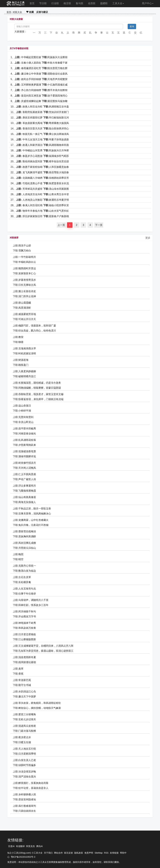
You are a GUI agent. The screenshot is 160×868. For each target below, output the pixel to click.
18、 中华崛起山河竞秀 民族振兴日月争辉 (40, 150)
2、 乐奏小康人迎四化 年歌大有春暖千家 (39, 63)
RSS (106, 853)
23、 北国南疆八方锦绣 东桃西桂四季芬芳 (40, 178)
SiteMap (99, 853)
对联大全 (17, 12)
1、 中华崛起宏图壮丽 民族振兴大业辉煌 (39, 57)
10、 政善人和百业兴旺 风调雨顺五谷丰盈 (40, 107)
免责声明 (89, 853)
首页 (32, 3)
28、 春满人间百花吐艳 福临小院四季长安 (40, 205)
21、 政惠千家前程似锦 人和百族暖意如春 (40, 167)
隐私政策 (79, 853)
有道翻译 (20, 846)
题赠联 (104, 3)
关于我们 (48, 853)
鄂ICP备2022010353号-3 (23, 857)
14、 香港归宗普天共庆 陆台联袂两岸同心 (40, 129)
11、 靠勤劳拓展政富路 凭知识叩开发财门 (40, 112)
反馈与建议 (42, 12)
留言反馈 (68, 853)
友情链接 (114, 853)
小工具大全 (37, 853)
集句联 (80, 3)
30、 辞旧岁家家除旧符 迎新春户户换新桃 (40, 216)
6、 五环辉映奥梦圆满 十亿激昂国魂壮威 (39, 85)
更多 (148, 238)
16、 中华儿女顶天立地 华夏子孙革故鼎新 (40, 139)
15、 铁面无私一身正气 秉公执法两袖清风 (40, 134)
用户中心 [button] (148, 3)
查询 (132, 26)
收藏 (30, 12)
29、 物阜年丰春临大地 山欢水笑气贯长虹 (40, 211)
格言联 (67, 3)
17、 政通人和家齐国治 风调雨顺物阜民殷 (40, 145)
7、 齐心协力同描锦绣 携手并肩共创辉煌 (39, 90)
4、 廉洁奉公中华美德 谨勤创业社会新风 (39, 74)
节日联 (43, 3)
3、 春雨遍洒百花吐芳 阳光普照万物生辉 (39, 68)
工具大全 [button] (118, 3)
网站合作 (58, 853)
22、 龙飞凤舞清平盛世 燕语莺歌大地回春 (40, 172)
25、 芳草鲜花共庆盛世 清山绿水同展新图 (40, 189)
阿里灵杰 (30, 846)
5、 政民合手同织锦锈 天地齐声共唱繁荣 (39, 79)
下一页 (99, 225)
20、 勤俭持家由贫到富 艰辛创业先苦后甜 (40, 161)
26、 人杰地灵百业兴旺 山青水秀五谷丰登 (40, 194)
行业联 (55, 3)
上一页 (61, 225)
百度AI (11, 846)
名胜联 (92, 3)
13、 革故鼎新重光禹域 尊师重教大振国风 (40, 123)
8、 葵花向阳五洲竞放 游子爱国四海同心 (39, 96)
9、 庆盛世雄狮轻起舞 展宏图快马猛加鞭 (39, 101)
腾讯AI (39, 846)
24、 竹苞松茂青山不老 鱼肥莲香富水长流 (40, 183)
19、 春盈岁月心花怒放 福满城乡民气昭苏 (40, 156)
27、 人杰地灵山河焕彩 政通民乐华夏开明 (40, 200)
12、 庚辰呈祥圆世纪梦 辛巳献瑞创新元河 (40, 118)
